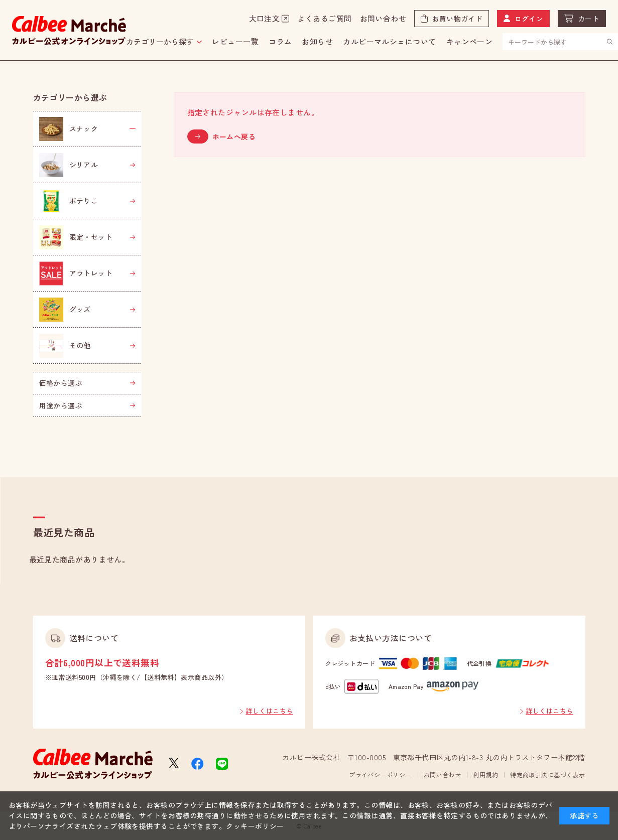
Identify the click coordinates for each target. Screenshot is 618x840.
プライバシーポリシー (380, 775)
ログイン (529, 19)
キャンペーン (470, 41)
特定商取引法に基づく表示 (547, 775)
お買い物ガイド (457, 19)
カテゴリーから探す (160, 41)
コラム (280, 41)
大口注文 (265, 18)
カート (589, 19)
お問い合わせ (383, 18)
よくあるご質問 (324, 18)
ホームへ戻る (234, 136)
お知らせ (317, 41)
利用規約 (485, 775)
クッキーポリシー (255, 826)
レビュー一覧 (235, 41)
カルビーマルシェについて (389, 41)
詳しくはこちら (269, 711)
